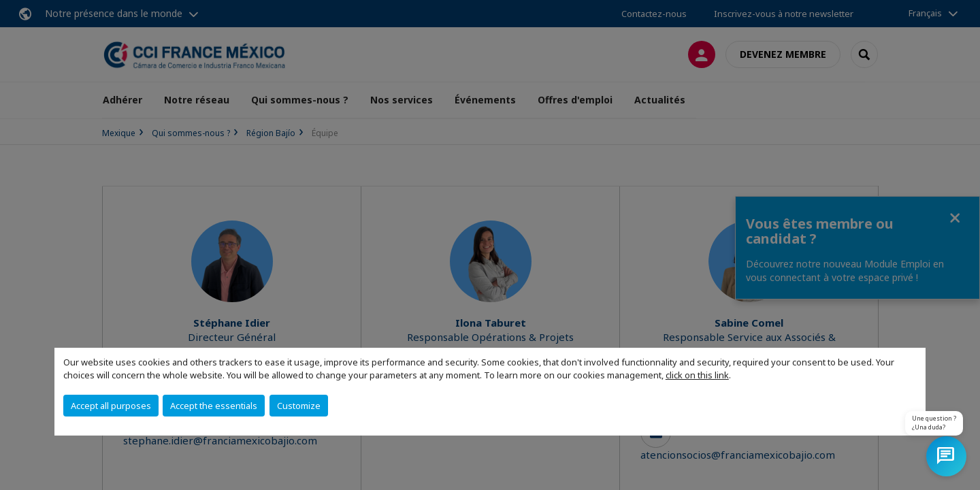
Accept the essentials (214, 406)
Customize (299, 406)
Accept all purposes (111, 406)
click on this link (697, 375)
